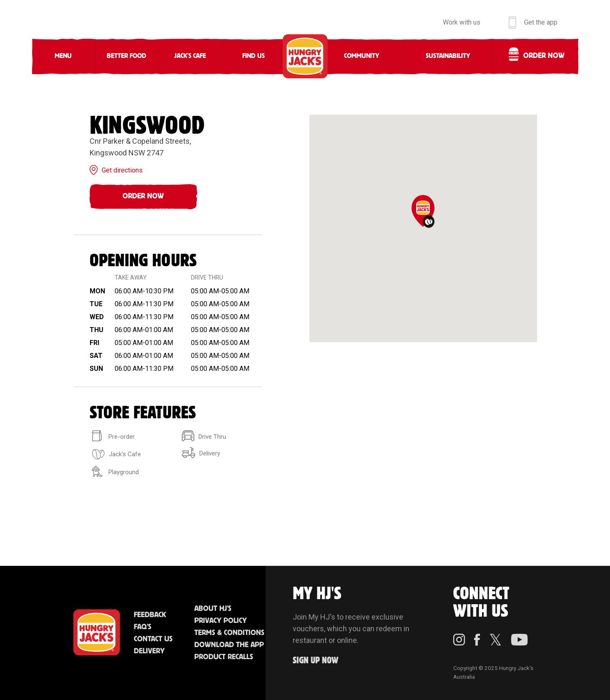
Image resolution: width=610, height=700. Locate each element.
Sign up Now (316, 661)
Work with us (462, 22)
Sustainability (448, 56)
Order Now (143, 196)
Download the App (229, 645)
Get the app (541, 22)
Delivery (149, 651)
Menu (63, 56)
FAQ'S (143, 627)
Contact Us (153, 639)
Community (362, 56)
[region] (423, 228)
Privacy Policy (221, 621)
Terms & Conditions (229, 633)
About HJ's (213, 609)
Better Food (127, 56)
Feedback (150, 615)
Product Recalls (224, 657)
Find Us (254, 56)
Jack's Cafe (190, 56)
